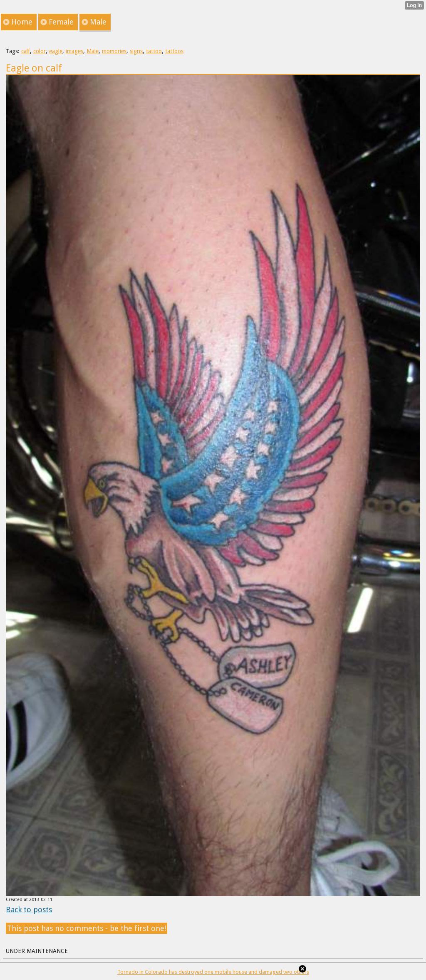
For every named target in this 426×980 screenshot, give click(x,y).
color (40, 51)
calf (26, 51)
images (74, 51)
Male (93, 51)
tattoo (154, 51)
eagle (56, 51)
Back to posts (29, 910)
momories (114, 51)
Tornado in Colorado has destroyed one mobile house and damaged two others (213, 972)
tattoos (174, 51)
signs (136, 51)
